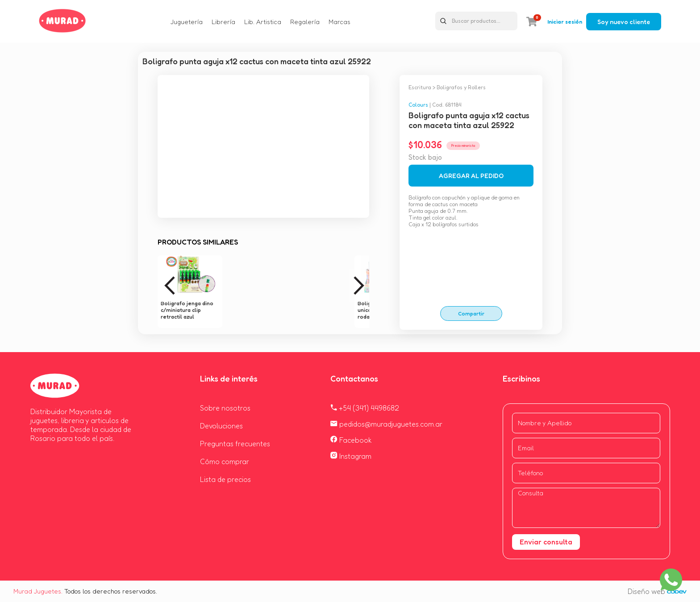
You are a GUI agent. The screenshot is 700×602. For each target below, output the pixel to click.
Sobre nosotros (225, 408)
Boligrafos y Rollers (461, 87)
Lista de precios (225, 479)
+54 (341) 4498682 (365, 408)
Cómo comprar (225, 461)
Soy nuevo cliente (624, 22)
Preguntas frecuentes (235, 444)
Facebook (351, 440)
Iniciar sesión (565, 22)
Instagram (351, 456)
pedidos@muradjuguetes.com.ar (386, 424)
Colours (418, 105)
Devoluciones (221, 426)
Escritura (420, 87)
